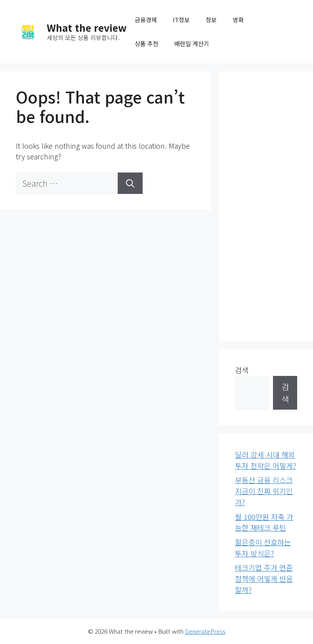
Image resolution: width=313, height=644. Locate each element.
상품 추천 (147, 43)
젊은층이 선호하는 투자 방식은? (263, 548)
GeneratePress (205, 631)
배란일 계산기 (192, 43)
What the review (87, 27)
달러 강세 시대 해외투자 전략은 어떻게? (265, 460)
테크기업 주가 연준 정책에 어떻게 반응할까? (264, 578)
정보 (211, 20)
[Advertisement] (266, 206)
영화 (238, 20)
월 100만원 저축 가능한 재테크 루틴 (264, 522)
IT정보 (181, 20)
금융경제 (146, 20)
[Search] (130, 183)
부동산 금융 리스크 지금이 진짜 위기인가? (264, 491)
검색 (242, 370)
